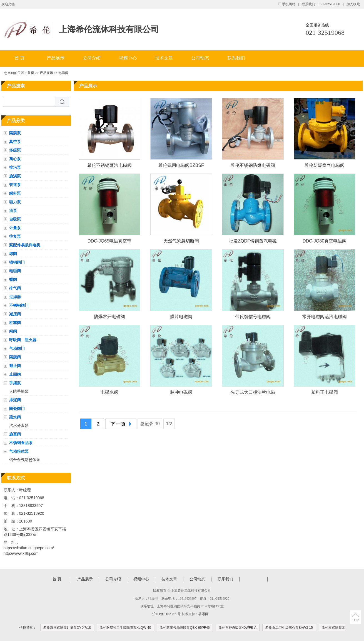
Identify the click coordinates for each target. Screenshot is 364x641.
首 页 (19, 58)
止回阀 (15, 374)
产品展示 (56, 58)
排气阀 (15, 288)
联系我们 (236, 58)
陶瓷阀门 (17, 409)
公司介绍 (92, 58)
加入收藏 (353, 4)
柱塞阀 (15, 323)
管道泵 (15, 185)
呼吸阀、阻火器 (23, 340)
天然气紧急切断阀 (181, 241)
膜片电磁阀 (181, 317)
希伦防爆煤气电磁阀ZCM (325, 166)
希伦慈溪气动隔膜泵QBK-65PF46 (185, 628)
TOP (355, 620)
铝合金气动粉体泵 (25, 460)
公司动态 (200, 58)
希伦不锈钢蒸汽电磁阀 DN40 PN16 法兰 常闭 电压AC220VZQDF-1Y (109, 166)
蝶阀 (13, 279)
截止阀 (15, 366)
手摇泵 (15, 383)
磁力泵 (15, 202)
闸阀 (13, 331)
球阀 (13, 254)
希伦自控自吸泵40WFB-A (238, 628)
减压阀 (15, 314)
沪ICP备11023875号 (166, 614)
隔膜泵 (15, 133)
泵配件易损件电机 (25, 245)
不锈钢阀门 (19, 305)
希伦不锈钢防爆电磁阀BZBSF (253, 166)
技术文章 (164, 58)
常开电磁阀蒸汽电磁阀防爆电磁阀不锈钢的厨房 (325, 318)
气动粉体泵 (19, 451)
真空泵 (15, 142)
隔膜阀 (15, 357)
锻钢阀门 (17, 262)
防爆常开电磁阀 (109, 317)
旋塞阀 (15, 434)
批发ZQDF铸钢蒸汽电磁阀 (253, 242)
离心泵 (15, 159)
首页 (31, 73)
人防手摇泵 (19, 391)
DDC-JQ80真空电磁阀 (325, 241)
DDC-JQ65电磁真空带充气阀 (109, 242)
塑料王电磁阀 (325, 392)
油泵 (13, 211)
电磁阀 (63, 73)
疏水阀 (15, 417)
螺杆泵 (15, 193)
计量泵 (15, 228)
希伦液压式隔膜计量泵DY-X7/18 (67, 628)
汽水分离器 (19, 425)
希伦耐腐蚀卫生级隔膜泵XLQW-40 (125, 628)
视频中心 (128, 58)
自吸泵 (15, 219)
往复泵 (15, 236)
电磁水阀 (109, 392)
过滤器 (15, 297)
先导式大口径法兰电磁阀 (253, 393)
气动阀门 (17, 348)
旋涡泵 (15, 176)
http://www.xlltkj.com (21, 553)
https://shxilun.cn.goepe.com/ (29, 548)
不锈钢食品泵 (21, 443)
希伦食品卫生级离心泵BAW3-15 (289, 628)
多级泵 (15, 150)
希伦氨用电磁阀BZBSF (181, 165)
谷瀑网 (203, 614)
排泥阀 (15, 400)
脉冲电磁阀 (181, 392)
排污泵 (15, 167)
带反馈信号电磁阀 (253, 317)
